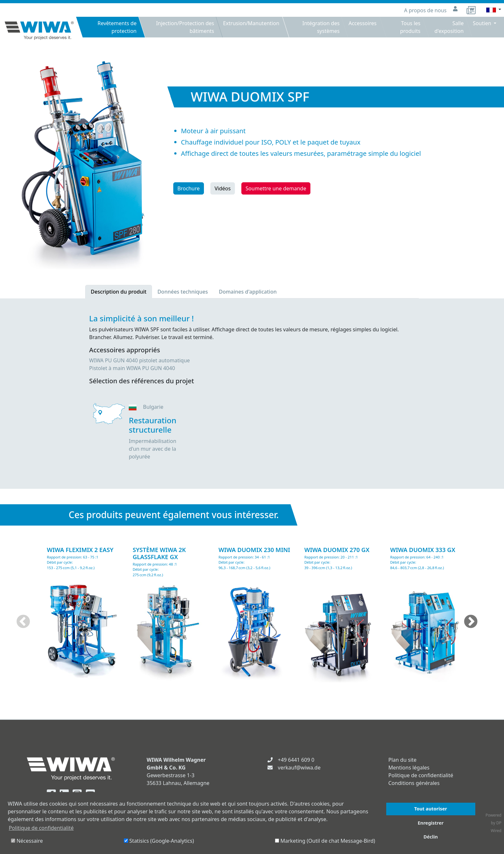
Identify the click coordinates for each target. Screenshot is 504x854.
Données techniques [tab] (183, 292)
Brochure (189, 188)
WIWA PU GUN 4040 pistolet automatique (139, 360)
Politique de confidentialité (421, 775)
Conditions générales (414, 783)
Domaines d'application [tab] (248, 292)
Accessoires (363, 23)
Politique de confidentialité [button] (41, 828)
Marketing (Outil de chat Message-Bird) (325, 841)
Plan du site (403, 760)
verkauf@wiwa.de (299, 768)
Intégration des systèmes (321, 27)
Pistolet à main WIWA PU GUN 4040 (132, 368)
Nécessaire (27, 841)
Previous (23, 622)
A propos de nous (426, 10)
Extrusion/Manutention (251, 23)
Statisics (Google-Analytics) (159, 841)
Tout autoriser (431, 809)
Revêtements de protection (117, 27)
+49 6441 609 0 (296, 760)
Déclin (431, 837)
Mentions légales (409, 768)
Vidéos (223, 188)
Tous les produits (410, 27)
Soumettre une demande (276, 188)
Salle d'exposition (449, 27)
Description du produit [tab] (119, 292)
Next (471, 622)
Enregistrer (431, 823)
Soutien (483, 23)
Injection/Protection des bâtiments (185, 27)
